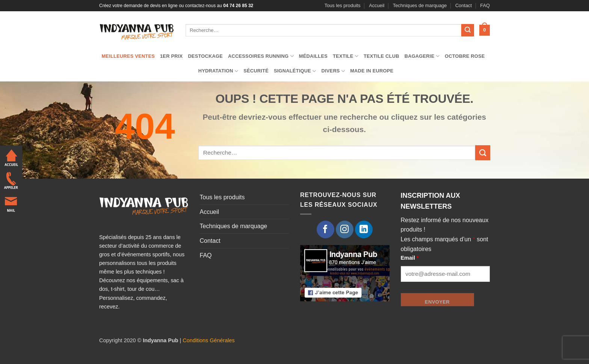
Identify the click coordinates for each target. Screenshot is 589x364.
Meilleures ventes (128, 56)
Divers (333, 71)
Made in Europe (372, 71)
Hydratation (218, 71)
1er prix (171, 56)
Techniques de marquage (420, 5)
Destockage (205, 56)
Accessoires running (261, 56)
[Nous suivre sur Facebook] (325, 229)
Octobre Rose (465, 56)
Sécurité (256, 71)
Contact (464, 5)
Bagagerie (422, 56)
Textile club (381, 56)
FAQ (485, 5)
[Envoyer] (468, 30)
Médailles (313, 56)
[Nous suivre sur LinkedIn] (364, 229)
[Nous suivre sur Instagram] (345, 229)
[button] (485, 30)
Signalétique (295, 71)
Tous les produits (343, 5)
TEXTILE (346, 56)
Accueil (377, 5)
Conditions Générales (208, 340)
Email (410, 258)
